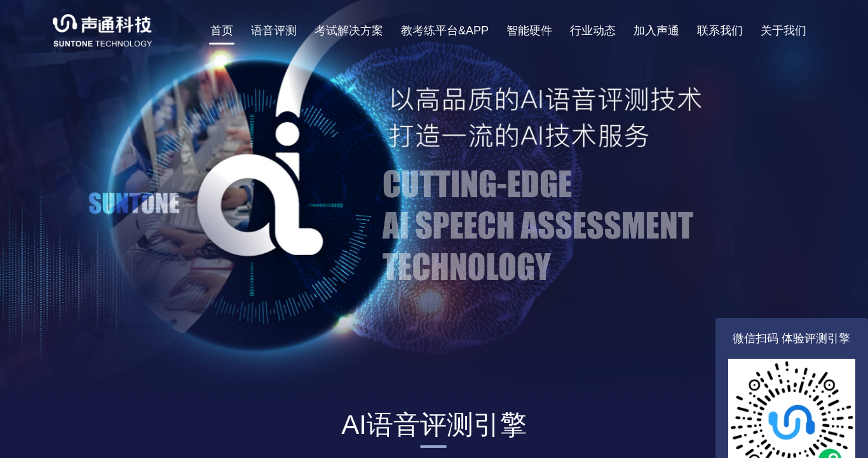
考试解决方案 (349, 31)
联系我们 (720, 31)
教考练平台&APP (445, 31)
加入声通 (656, 31)
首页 (222, 31)
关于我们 (783, 31)
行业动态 (593, 31)
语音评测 (274, 31)
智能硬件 (529, 31)
